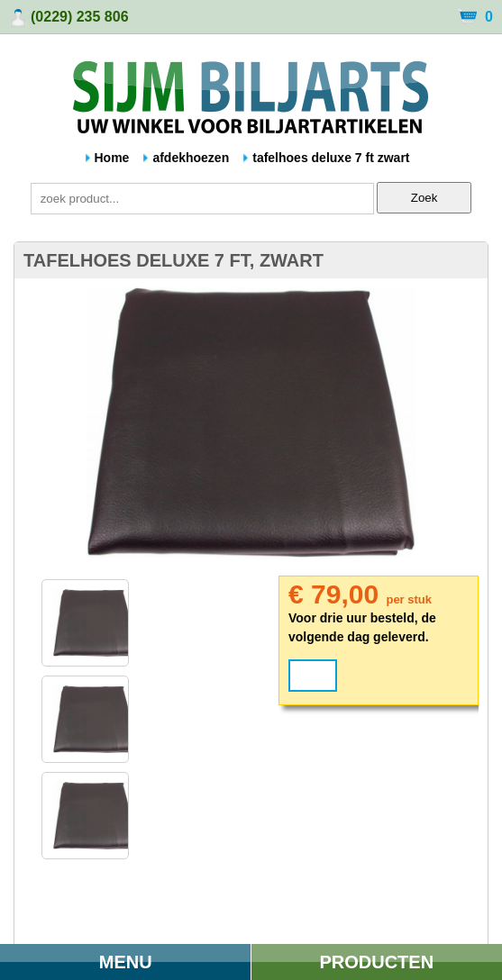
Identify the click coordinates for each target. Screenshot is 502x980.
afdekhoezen (191, 158)
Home (112, 158)
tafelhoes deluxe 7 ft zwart (331, 158)
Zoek (424, 198)
